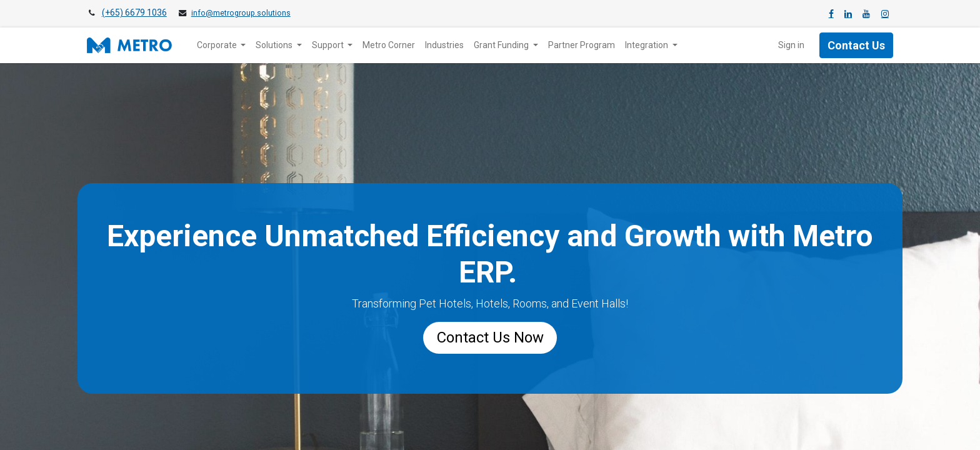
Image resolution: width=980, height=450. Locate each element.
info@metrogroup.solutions (241, 13)
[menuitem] (389, 45)
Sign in (791, 45)
